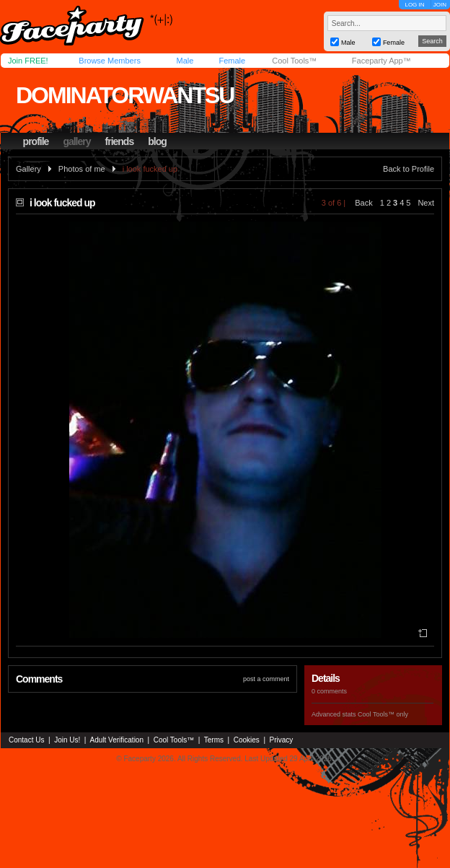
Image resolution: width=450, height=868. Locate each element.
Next (426, 203)
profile (36, 141)
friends (120, 141)
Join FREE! (28, 61)
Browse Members (110, 61)
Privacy (282, 740)
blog (157, 141)
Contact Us (26, 740)
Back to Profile (409, 169)
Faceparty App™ (381, 61)
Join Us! (67, 740)
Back (363, 203)
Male (185, 61)
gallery (76, 141)
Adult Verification (116, 740)
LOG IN (414, 5)
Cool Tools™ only (383, 714)
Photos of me (82, 169)
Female (232, 61)
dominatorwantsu (125, 95)
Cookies (247, 740)
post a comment (266, 679)
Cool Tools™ (294, 61)
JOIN (440, 5)
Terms (214, 740)
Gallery (28, 169)
